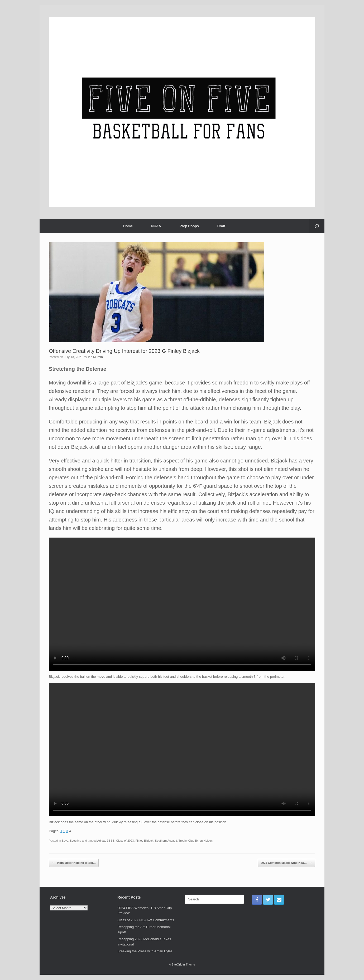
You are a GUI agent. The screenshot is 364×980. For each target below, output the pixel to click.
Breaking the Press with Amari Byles (145, 951)
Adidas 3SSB (106, 841)
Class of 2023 (125, 841)
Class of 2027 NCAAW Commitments (146, 920)
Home (128, 226)
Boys (65, 841)
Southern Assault (166, 841)
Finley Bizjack (145, 841)
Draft (221, 226)
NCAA (156, 226)
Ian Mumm (95, 357)
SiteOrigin (178, 964)
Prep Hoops (189, 226)
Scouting (76, 841)
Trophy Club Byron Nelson (196, 841)
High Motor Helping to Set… (74, 863)
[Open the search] (317, 226)
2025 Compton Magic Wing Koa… (286, 863)
